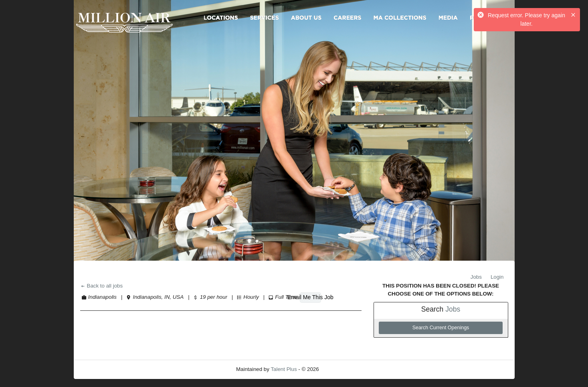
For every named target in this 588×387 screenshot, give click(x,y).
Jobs (476, 277)
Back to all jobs (102, 286)
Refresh (342, 369)
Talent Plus (284, 369)
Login (497, 277)
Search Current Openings (441, 328)
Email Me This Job (310, 297)
